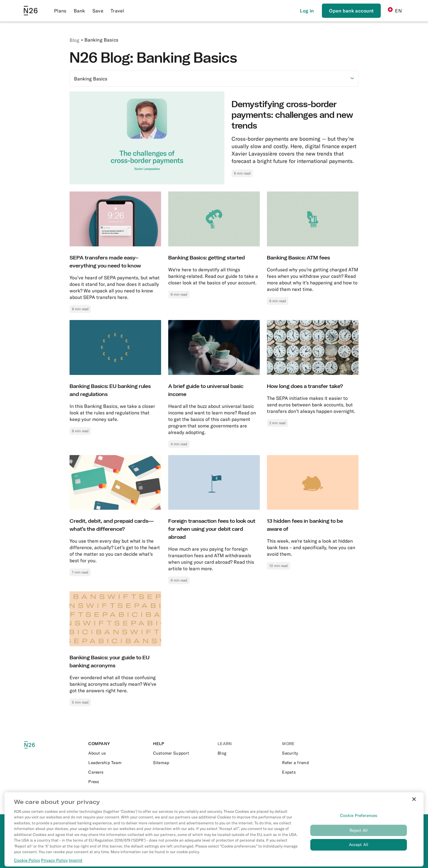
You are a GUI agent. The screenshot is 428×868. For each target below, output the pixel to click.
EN (395, 10)
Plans (60, 11)
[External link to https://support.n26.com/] (182, 753)
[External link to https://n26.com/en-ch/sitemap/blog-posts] (182, 763)
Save (98, 11)
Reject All (359, 838)
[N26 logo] (36, 745)
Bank (80, 11)
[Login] (307, 11)
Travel (117, 11)
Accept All (359, 853)
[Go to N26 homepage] (31, 11)
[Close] (414, 807)
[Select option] (214, 79)
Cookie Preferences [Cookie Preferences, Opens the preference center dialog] (359, 823)
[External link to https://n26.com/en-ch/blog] (246, 753)
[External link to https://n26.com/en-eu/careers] (117, 772)
